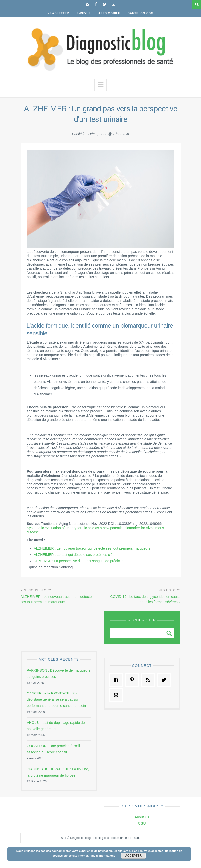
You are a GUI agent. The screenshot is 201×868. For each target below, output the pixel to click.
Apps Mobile (109, 13)
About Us (142, 817)
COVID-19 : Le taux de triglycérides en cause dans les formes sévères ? (145, 599)
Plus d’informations (102, 856)
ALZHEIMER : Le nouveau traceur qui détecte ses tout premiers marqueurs (92, 548)
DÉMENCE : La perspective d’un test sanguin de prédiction (80, 561)
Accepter (133, 856)
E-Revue (84, 13)
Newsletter (58, 13)
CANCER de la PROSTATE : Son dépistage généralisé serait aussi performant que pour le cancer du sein (57, 699)
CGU (142, 823)
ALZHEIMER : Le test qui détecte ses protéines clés (74, 555)
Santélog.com (141, 13)
